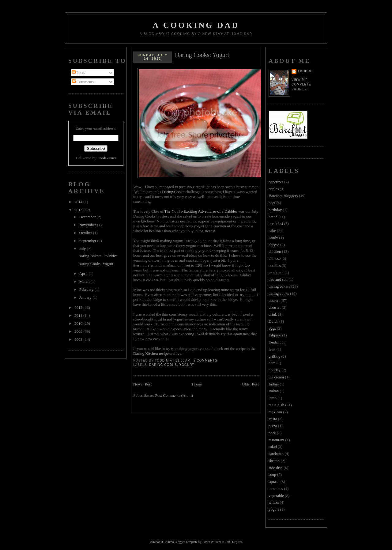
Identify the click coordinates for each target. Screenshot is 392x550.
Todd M (305, 71)
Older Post (250, 384)
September (88, 241)
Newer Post (142, 384)
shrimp (274, 461)
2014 (79, 202)
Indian (274, 384)
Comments (83, 82)
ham (272, 363)
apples (274, 189)
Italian (274, 391)
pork (272, 433)
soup (272, 474)
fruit (272, 349)
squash (274, 482)
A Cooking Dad (196, 25)
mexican (275, 412)
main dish (276, 405)
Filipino (275, 335)
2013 (79, 210)
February (87, 289)
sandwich (276, 454)
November (88, 225)
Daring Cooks (173, 192)
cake (272, 231)
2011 (79, 315)
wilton (274, 502)
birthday (275, 210)
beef (272, 203)
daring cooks (163, 365)
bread (273, 217)
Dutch (273, 321)
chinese (275, 258)
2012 (79, 307)
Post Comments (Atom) (174, 395)
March (85, 281)
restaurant (276, 440)
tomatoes (276, 489)
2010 (79, 323)
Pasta (273, 419)
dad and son (278, 279)
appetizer (276, 182)
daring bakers (279, 286)
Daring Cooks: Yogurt (96, 264)
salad (273, 447)
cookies (275, 266)
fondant (275, 342)
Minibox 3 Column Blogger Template (173, 542)
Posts (79, 72)
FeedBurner (107, 158)
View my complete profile (301, 84)
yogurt (187, 365)
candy (273, 238)
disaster (275, 307)
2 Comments (205, 360)
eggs (272, 328)
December (88, 217)
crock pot (276, 273)
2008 (79, 339)
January (86, 297)
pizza (273, 426)
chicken (275, 251)
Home (197, 384)
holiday (275, 370)
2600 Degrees (234, 542)
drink (273, 314)
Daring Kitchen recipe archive (157, 353)
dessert (274, 300)
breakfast (276, 224)
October (86, 233)
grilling (274, 356)
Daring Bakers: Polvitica (98, 256)
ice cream (276, 377)
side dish (276, 468)
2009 (79, 331)
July (83, 249)
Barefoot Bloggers (283, 196)
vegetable (276, 496)
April (84, 273)
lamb (273, 398)
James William (211, 542)
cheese (274, 245)
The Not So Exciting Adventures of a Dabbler (201, 211)
